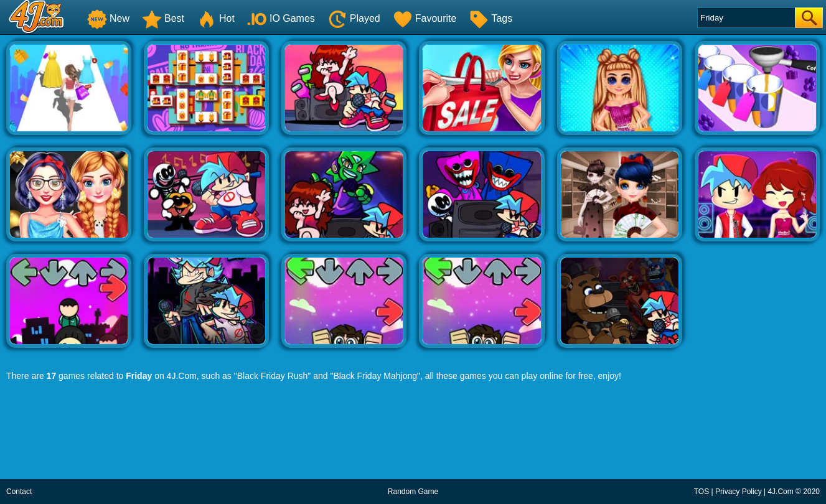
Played (354, 18)
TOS (702, 492)
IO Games (281, 18)
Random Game (413, 492)
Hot (216, 18)
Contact (19, 492)
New (108, 18)
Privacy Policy (739, 492)
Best (163, 18)
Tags (490, 18)
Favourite (425, 18)
